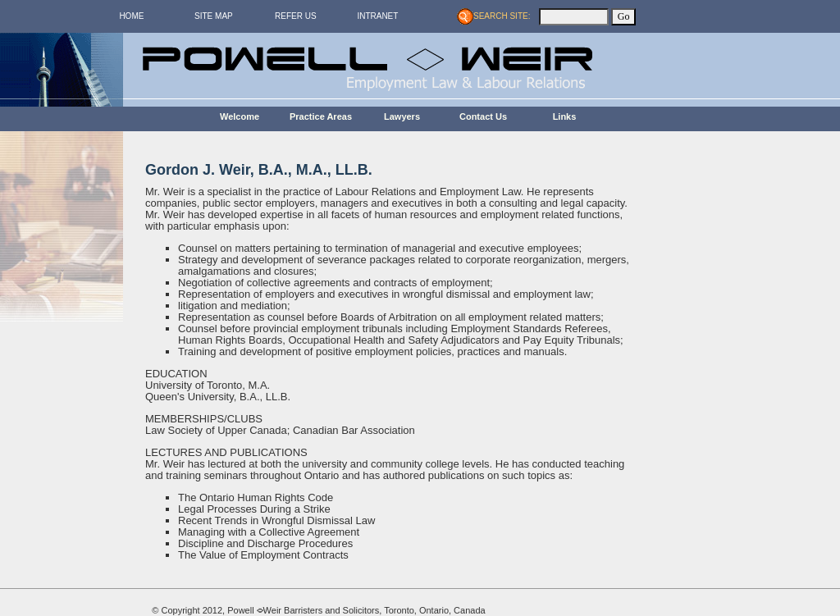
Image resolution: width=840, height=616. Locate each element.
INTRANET (377, 16)
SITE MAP (214, 16)
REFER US (296, 16)
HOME (131, 16)
